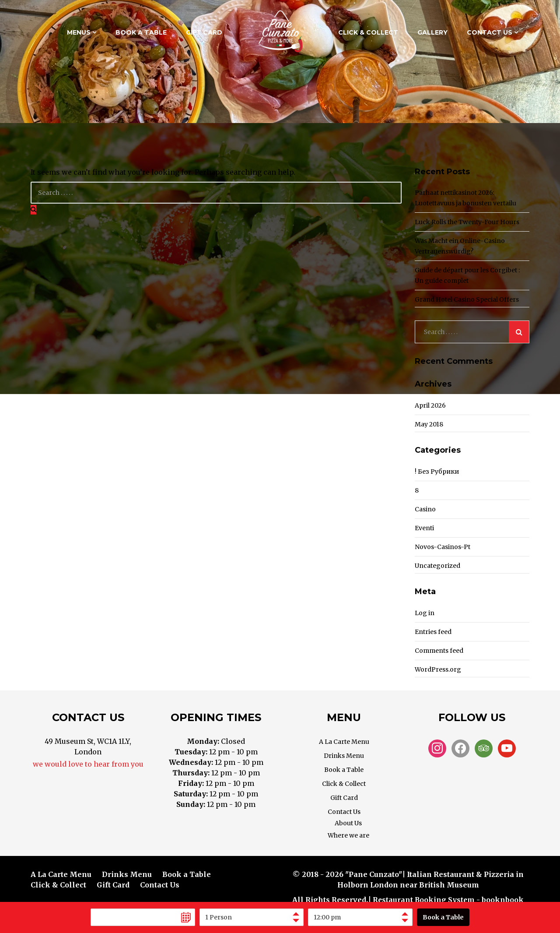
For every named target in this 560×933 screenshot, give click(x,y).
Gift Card (204, 32)
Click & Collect (368, 32)
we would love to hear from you (88, 764)
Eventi (424, 528)
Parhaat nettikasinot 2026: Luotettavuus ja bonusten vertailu (465, 198)
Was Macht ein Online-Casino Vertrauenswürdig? (460, 246)
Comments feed (439, 651)
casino (425, 509)
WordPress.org (438, 669)
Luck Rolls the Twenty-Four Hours (467, 222)
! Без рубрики (437, 472)
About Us (348, 823)
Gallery (432, 32)
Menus (79, 32)
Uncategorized (437, 566)
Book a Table (141, 32)
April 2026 (430, 405)
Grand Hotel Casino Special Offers (467, 299)
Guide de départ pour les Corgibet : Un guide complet (467, 275)
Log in (425, 613)
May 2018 (429, 424)
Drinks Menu (344, 756)
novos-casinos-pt (443, 547)
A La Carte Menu (344, 742)
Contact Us (490, 32)
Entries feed (433, 632)
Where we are (348, 835)
